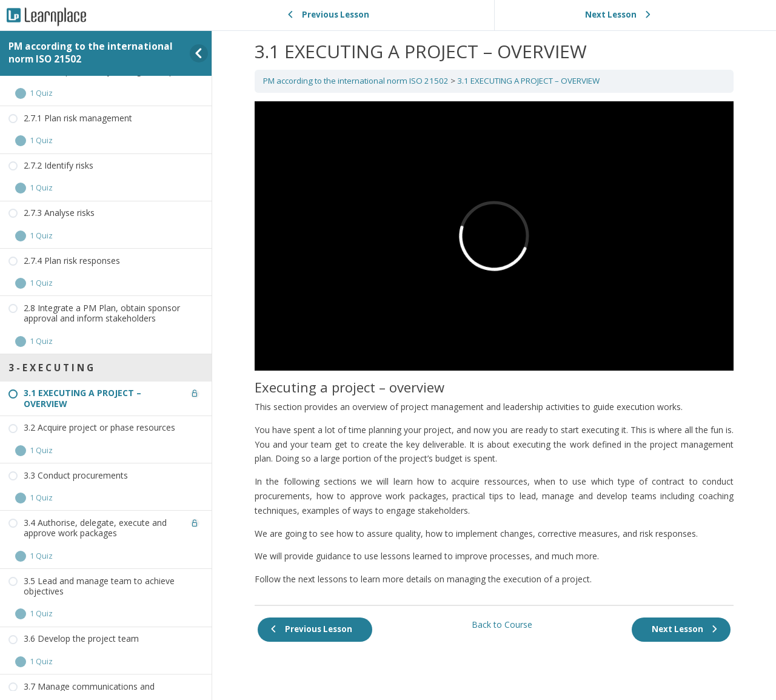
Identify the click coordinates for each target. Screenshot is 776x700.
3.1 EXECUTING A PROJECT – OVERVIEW (528, 81)
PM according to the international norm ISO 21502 (91, 53)
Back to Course (502, 624)
